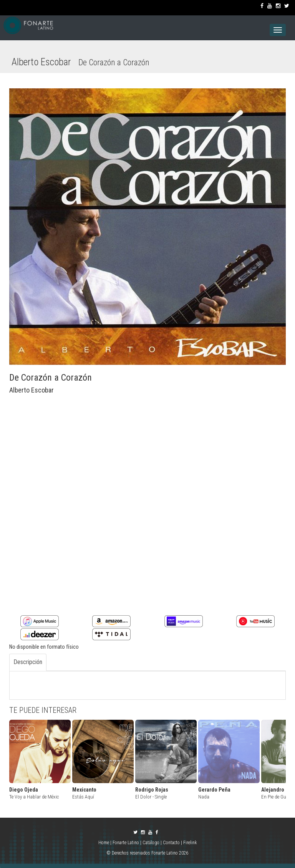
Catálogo (151, 843)
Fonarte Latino (126, 843)
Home (104, 843)
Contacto (171, 843)
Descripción (28, 662)
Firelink (190, 843)
